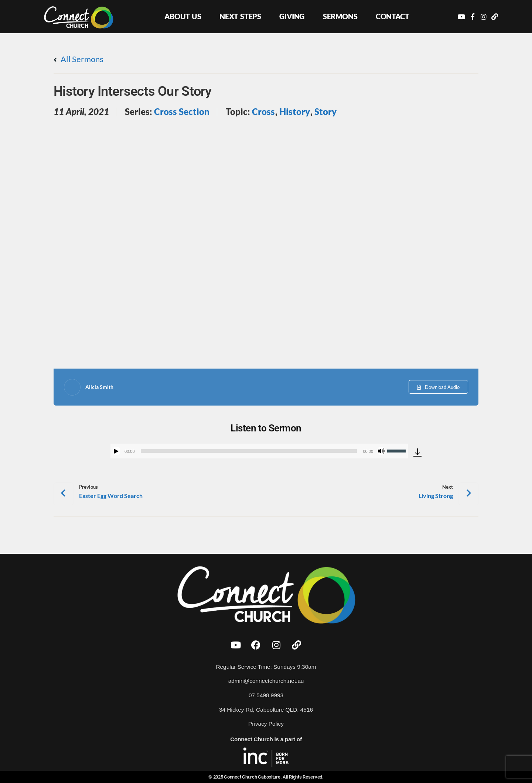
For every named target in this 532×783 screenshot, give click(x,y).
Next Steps (240, 16)
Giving (292, 16)
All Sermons (79, 59)
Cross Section (182, 112)
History (295, 112)
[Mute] (381, 451)
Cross (263, 112)
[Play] (116, 451)
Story (325, 112)
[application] (259, 451)
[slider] (249, 451)
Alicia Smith (99, 387)
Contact (392, 16)
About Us (183, 16)
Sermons (340, 16)
